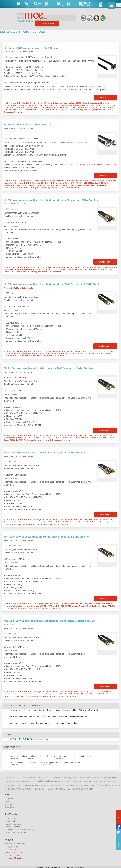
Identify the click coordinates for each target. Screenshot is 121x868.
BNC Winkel (77, 105)
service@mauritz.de (44, 739)
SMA (39, 110)
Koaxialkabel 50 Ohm (75, 103)
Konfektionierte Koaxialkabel (24, 269)
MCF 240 (61, 438)
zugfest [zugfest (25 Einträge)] (77, 789)
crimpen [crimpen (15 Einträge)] (53, 778)
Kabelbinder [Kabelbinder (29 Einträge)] (11, 782)
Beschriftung (64, 105)
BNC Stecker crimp (80, 165)
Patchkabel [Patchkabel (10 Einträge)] (9, 785)
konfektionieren (9, 269)
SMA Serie (105, 103)
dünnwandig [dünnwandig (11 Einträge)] (66, 778)
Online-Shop (9, 807)
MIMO (112, 108)
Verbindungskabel (81, 110)
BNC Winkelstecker (89, 105)
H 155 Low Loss (13, 108)
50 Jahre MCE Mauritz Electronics (41, 756)
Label (89, 108)
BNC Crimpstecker (34, 183)
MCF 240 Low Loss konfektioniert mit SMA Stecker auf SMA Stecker (46, 537)
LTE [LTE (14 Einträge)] (72, 782)
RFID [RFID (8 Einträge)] (37, 786)
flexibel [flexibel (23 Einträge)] (92, 778)
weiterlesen (106, 98)
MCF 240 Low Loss (72, 438)
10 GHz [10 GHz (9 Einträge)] (13, 778)
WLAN (110, 110)
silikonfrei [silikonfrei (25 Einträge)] (9, 789)
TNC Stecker (14, 440)
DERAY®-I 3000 (36, 103)
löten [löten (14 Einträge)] (91, 782)
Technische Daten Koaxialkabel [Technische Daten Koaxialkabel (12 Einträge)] (45, 789)
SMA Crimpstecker (47, 110)
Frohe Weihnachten (19, 756)
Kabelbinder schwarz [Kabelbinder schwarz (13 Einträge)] (25, 782)
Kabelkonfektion (52, 103)
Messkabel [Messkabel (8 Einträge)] (97, 782)
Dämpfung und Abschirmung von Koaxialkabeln (61, 763)
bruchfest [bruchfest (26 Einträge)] (33, 777)
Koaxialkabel (63, 103)
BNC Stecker (46, 183)
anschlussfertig (43, 105)
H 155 (44, 103)
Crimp (98, 105)
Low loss (95, 108)
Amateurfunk (33, 105)
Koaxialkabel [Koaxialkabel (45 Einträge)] (42, 781)
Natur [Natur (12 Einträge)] (108, 782)
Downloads (9, 804)
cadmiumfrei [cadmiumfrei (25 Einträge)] (44, 777)
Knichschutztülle (45, 108)
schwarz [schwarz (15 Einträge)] (84, 785)
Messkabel (106, 108)
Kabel (25, 108)
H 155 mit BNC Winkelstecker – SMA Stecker (32, 48)
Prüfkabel (15, 110)
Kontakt (119, 843)
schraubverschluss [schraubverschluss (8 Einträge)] (60, 786)
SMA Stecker (59, 110)
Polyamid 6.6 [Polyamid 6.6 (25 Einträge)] (19, 785)
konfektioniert (82, 108)
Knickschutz (55, 108)
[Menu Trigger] (111, 5)
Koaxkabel (73, 108)
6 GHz (64, 267)
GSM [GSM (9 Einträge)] (101, 778)
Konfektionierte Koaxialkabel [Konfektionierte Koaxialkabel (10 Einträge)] (60, 782)
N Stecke (86, 269)
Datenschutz (9, 801)
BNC (71, 105)
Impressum (9, 798)
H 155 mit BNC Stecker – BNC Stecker (28, 125)
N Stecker (96, 522)
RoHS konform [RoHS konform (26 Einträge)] (46, 785)
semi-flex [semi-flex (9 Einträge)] (110, 786)
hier (37, 171)
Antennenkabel (54, 105)
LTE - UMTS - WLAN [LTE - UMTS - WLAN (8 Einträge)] (81, 782)
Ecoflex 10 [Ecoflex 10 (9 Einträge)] (75, 778)
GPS (108, 105)
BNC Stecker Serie (23, 103)
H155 (21, 108)
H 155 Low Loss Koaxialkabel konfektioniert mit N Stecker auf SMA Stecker (51, 200)
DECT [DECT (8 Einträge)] (59, 778)
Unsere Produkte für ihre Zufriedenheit (26, 763)
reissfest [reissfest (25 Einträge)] (30, 785)
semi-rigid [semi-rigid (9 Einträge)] (117, 786)
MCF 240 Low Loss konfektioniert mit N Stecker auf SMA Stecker (44, 453)
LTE (100, 108)
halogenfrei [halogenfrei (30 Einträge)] (109, 777)
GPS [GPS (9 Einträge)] (97, 778)
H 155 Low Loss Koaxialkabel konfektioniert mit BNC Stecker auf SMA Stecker (53, 284)
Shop (119, 818)
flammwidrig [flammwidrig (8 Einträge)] (84, 778)
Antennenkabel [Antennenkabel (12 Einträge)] (22, 778)
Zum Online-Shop (48, 24)
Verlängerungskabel (95, 110)
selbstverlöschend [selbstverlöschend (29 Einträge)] (98, 785)
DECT (103, 105)
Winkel (104, 110)
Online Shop (96, 89)
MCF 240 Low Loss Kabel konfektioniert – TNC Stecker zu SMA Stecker (48, 368)
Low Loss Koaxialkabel (42, 269)
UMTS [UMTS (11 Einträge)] (60, 789)
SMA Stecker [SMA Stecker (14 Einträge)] (19, 789)
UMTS (72, 110)
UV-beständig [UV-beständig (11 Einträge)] (68, 789)
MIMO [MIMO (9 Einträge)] (103, 782)
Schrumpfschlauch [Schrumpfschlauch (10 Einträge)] (74, 785)
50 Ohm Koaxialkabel (54, 267)
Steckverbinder (9, 105)
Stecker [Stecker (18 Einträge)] (29, 789)
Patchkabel (7, 110)
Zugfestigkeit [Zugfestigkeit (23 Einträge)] (87, 789)
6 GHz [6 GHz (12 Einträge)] (7, 778)
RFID (21, 110)
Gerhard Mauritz (27, 52)
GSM (112, 105)
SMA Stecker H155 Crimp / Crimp (53, 89)
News (85, 103)
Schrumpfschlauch (94, 103)
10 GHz (50, 436)
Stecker (67, 110)
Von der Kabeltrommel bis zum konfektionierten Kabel (77, 756)
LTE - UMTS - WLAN (62, 269)
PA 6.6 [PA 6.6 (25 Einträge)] (114, 782)
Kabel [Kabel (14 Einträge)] (118, 778)
